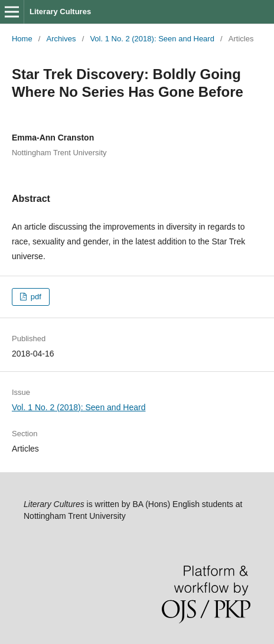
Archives (61, 39)
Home (22, 39)
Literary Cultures (60, 12)
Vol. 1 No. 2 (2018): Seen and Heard (152, 39)
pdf (35, 297)
